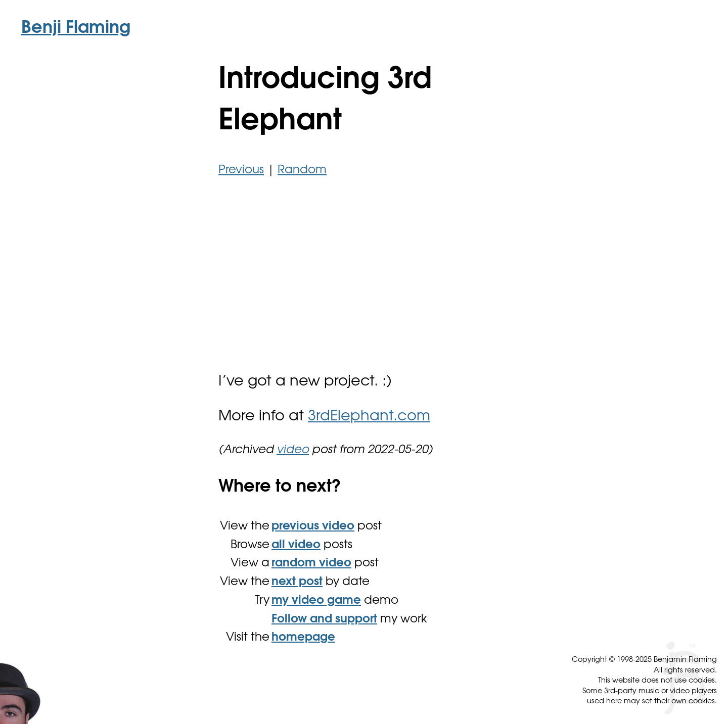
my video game (316, 601)
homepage (303, 638)
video (293, 450)
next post (297, 582)
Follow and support (324, 620)
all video (296, 545)
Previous (241, 171)
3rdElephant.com (369, 417)
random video (311, 564)
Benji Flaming (76, 29)
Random (302, 171)
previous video (313, 527)
